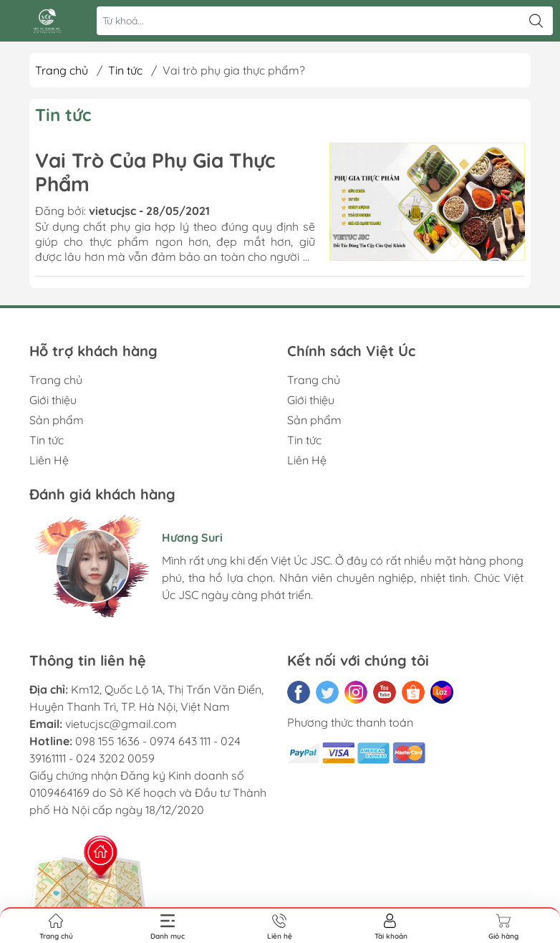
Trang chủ (62, 70)
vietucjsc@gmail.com (121, 724)
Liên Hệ (49, 460)
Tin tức (125, 70)
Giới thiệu (53, 400)
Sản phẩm (57, 420)
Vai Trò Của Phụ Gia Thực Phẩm (155, 172)
